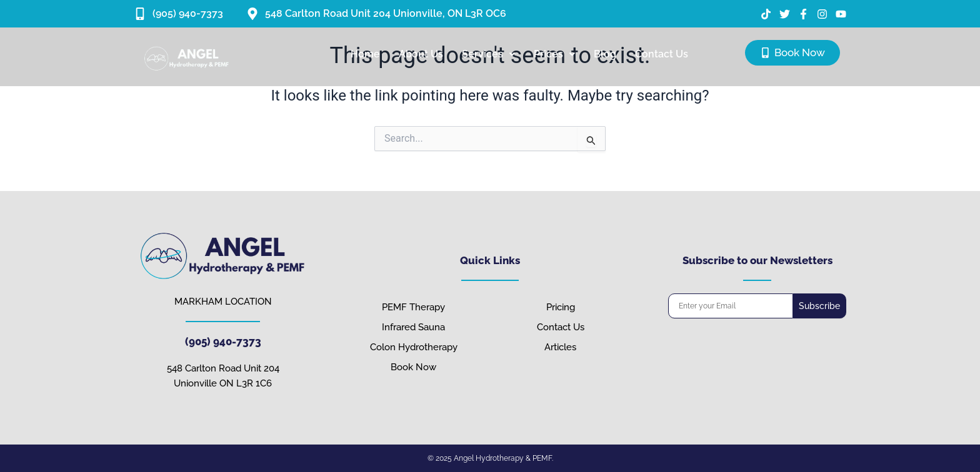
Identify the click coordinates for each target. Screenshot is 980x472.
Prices (554, 54)
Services (488, 54)
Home (365, 54)
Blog (605, 54)
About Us (421, 54)
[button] (488, 54)
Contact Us (662, 54)
